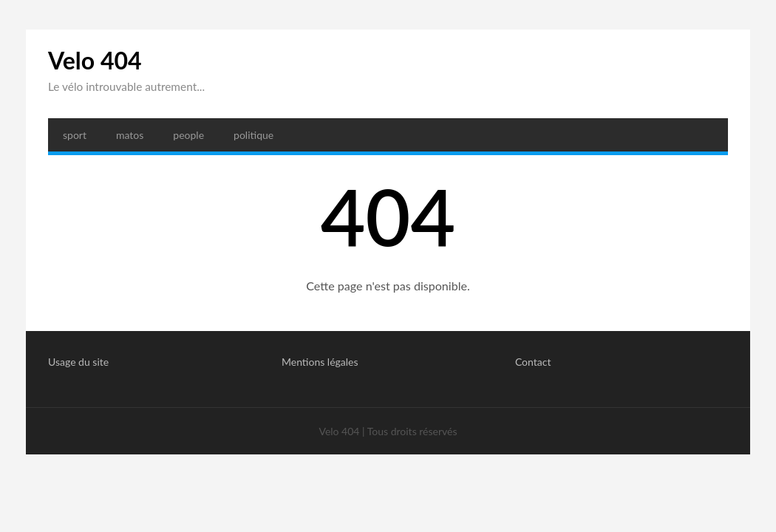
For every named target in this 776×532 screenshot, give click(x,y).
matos (130, 135)
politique (253, 135)
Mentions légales (320, 362)
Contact (533, 362)
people (188, 135)
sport (75, 135)
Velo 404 (95, 60)
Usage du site (78, 362)
